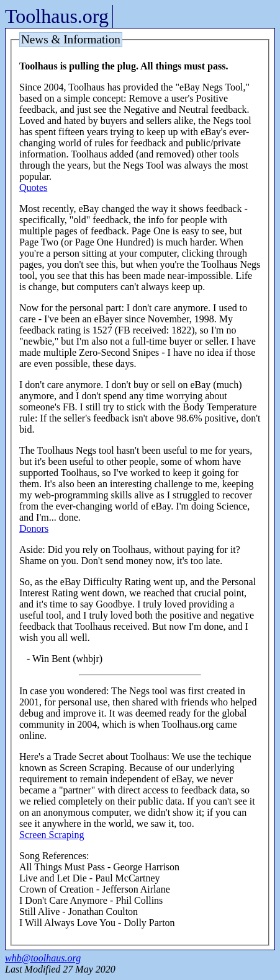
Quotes (33, 188)
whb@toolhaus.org (43, 958)
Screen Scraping (52, 835)
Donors (34, 528)
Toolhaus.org (57, 16)
